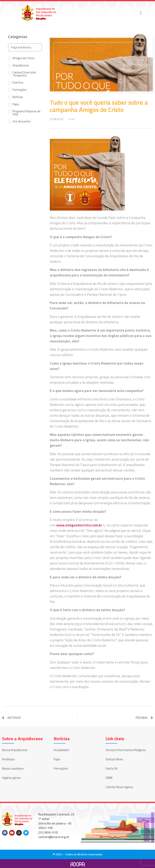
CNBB (109, 778)
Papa (57, 759)
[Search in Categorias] (25, 47)
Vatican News (114, 759)
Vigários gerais (11, 778)
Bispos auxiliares (13, 768)
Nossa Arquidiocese (15, 750)
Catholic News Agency (119, 787)
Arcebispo (8, 759)
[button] (141, 13)
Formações (61, 768)
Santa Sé (111, 768)
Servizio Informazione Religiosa (126, 750)
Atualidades (61, 750)
